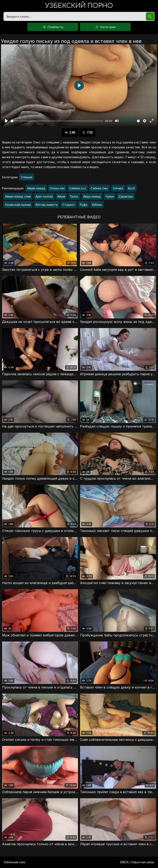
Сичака (118, 188)
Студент (69, 205)
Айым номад (36, 188)
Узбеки (97, 205)
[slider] (57, 121)
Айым (61, 196)
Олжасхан (57, 188)
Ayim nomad (44, 196)
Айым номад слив (18, 196)
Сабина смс (99, 188)
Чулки (110, 196)
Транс (74, 196)
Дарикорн (126, 196)
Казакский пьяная (18, 205)
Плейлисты (53, 27)
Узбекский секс (15, 862)
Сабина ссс (78, 188)
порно (79, 6)
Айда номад (92, 196)
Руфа (83, 205)
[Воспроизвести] (6, 121)
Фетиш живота (46, 205)
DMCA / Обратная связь (137, 862)
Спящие (27, 177)
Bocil (131, 188)
